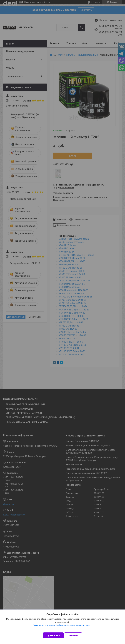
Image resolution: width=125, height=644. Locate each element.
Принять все (53, 635)
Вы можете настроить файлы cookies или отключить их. (61, 625)
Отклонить (73, 635)
